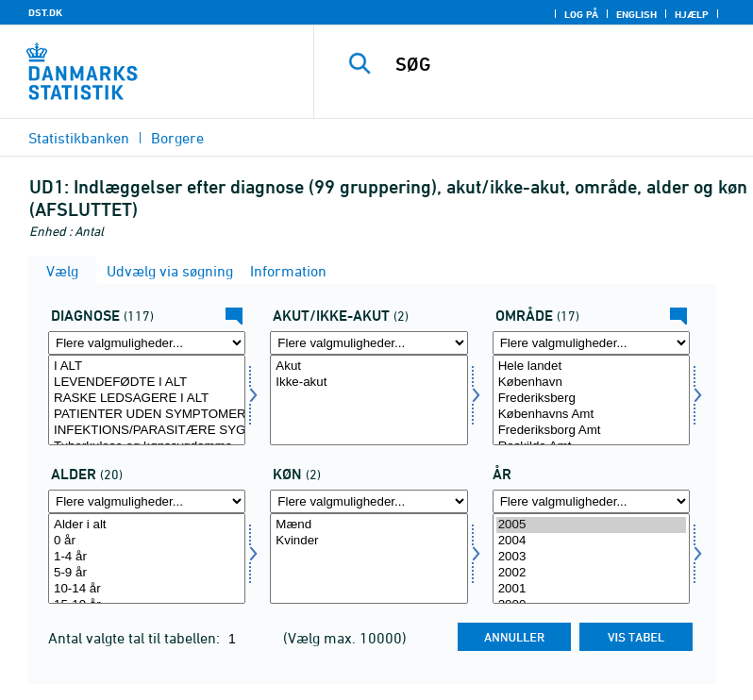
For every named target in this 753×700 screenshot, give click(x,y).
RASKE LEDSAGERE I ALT (147, 399)
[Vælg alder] (147, 558)
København (591, 383)
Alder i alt (147, 525)
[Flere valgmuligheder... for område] (591, 343)
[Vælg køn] (368, 558)
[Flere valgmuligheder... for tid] (591, 501)
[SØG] (561, 64)
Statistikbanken (79, 138)
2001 (591, 589)
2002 (591, 573)
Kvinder (368, 541)
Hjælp (692, 14)
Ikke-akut (368, 383)
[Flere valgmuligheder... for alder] (147, 501)
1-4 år (147, 557)
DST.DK (45, 12)
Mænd (368, 525)
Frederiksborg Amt (591, 431)
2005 (591, 525)
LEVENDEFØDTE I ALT (147, 383)
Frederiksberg (591, 399)
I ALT (147, 367)
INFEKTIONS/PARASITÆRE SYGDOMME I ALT (147, 431)
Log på (581, 14)
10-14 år (147, 589)
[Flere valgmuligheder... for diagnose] (147, 343)
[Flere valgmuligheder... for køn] (368, 501)
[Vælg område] (591, 400)
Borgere (177, 138)
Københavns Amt (591, 415)
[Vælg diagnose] (147, 400)
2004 (591, 541)
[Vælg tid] (591, 558)
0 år (147, 541)
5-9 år (147, 573)
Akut (368, 367)
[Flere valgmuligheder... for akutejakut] (368, 343)
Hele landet (591, 367)
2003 (591, 557)
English (636, 14)
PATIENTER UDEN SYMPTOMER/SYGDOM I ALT (147, 415)
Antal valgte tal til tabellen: (136, 638)
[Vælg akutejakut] (368, 400)
